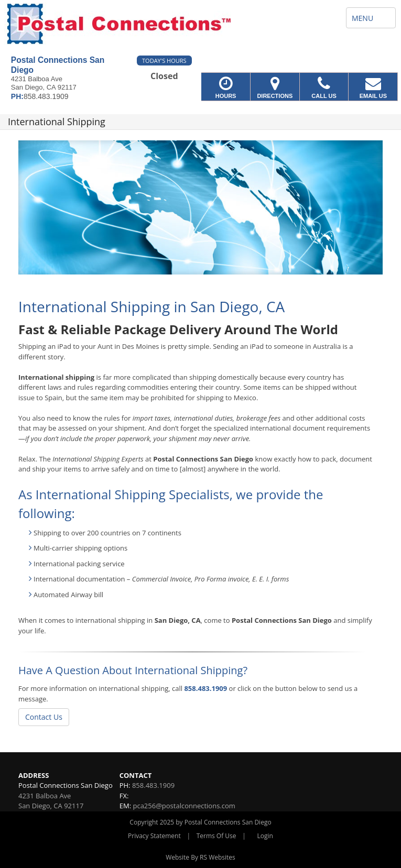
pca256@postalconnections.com (184, 806)
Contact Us (44, 717)
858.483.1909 (205, 688)
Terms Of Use (216, 836)
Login (265, 836)
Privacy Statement (154, 836)
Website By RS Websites (200, 857)
